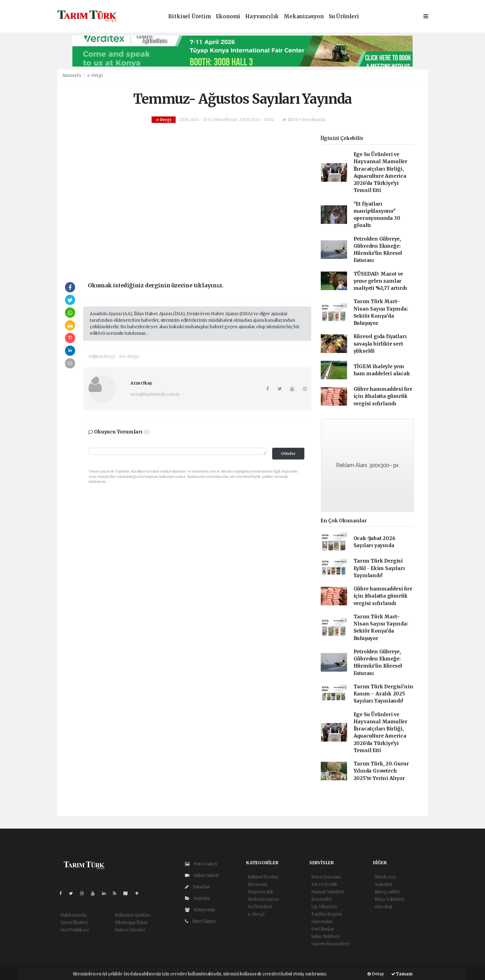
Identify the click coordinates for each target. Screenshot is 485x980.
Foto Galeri (201, 864)
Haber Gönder (130, 930)
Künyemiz (200, 910)
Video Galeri (202, 875)
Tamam (402, 974)
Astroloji (383, 907)
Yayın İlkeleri (74, 922)
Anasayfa (72, 75)
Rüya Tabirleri (389, 899)
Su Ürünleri (344, 17)
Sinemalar (322, 921)
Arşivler (197, 898)
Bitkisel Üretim (189, 17)
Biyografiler (387, 892)
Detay (376, 974)
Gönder (288, 453)
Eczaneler (322, 899)
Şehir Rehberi (325, 936)
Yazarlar (197, 887)
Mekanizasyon (304, 17)
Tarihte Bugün (327, 914)
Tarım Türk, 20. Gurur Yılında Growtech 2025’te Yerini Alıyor (381, 771)
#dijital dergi (101, 356)
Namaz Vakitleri (328, 892)
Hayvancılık (262, 17)
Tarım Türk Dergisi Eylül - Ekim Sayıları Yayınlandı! (379, 568)
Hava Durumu (326, 877)
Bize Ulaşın (200, 921)
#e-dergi (129, 356)
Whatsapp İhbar (131, 922)
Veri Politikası (75, 930)
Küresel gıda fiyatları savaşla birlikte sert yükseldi (380, 344)
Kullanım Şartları (133, 915)
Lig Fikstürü (324, 907)
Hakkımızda (73, 915)
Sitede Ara (385, 877)
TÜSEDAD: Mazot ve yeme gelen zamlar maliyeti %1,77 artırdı (380, 281)
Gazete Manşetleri (330, 944)
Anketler (384, 884)
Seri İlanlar (323, 929)
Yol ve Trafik (324, 884)
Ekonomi (228, 17)
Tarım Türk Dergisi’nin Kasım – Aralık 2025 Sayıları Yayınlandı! (383, 694)
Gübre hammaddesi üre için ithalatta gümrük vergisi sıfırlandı (383, 396)
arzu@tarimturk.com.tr (155, 394)
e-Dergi (95, 75)
